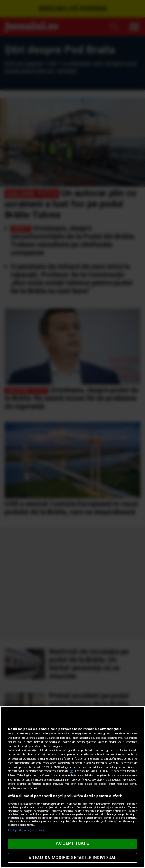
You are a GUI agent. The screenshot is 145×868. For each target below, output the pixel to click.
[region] (72, 787)
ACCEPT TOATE (72, 843)
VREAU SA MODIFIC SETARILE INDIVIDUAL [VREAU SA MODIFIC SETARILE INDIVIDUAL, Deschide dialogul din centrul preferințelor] (72, 858)
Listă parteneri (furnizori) (26, 830)
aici (72, 771)
